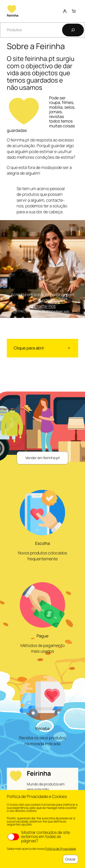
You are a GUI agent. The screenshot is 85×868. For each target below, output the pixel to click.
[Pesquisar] (73, 30)
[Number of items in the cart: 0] (74, 11)
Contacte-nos (43, 306)
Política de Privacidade (60, 849)
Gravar (70, 859)
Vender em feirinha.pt (42, 458)
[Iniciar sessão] (65, 11)
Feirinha (13, 16)
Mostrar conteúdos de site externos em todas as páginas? (39, 837)
